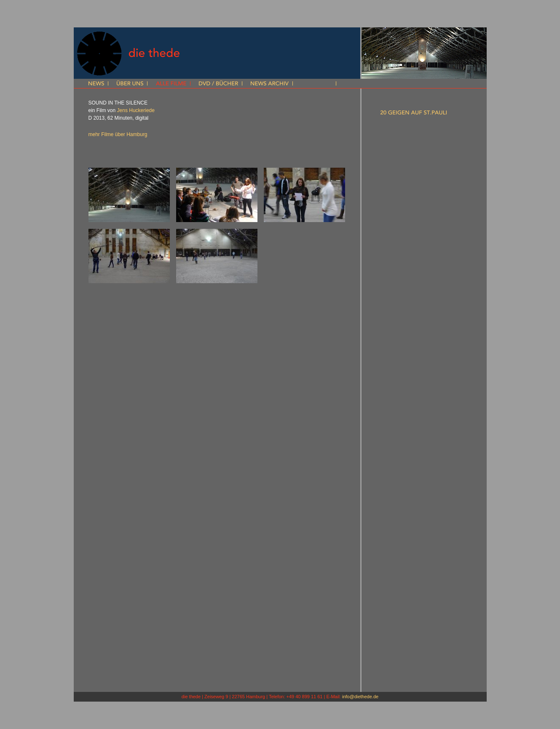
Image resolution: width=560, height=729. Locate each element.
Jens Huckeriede (136, 110)
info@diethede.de (360, 697)
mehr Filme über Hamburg (118, 134)
